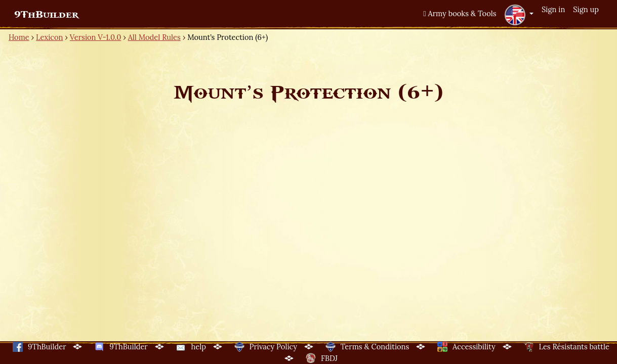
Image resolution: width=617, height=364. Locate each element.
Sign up (586, 9)
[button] (519, 15)
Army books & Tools (460, 13)
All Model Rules (154, 37)
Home (19, 37)
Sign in (553, 9)
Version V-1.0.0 (96, 37)
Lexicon (49, 37)
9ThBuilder (46, 15)
